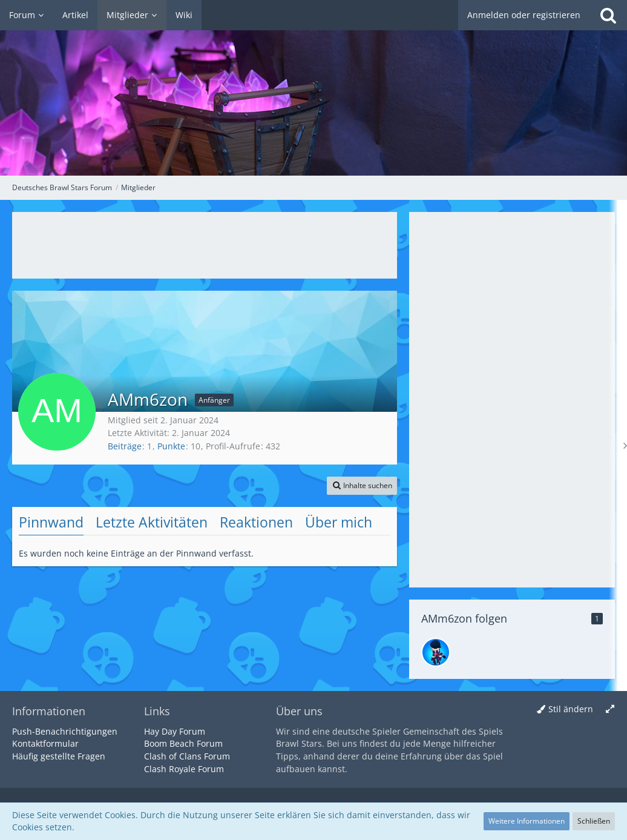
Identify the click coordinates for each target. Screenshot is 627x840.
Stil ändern (571, 709)
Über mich (339, 522)
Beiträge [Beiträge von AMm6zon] (125, 446)
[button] (362, 486)
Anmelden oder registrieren (524, 15)
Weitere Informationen (527, 821)
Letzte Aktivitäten (152, 522)
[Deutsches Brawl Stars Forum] (313, 88)
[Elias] (436, 652)
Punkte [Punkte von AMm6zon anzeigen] (171, 446)
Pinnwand (51, 522)
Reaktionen (256, 522)
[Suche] (608, 15)
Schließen (594, 821)
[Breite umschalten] (610, 709)
